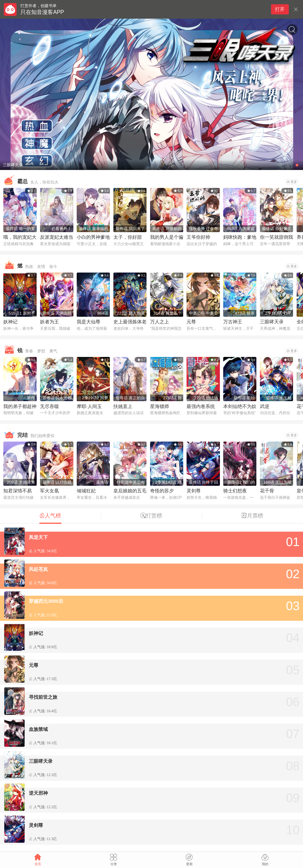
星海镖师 (160, 406)
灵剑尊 (194, 491)
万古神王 (233, 322)
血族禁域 (38, 729)
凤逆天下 (38, 537)
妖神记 (10, 322)
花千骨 (267, 491)
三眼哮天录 (272, 322)
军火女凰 (49, 491)
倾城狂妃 (86, 491)
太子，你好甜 (128, 237)
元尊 (191, 322)
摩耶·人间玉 (89, 406)
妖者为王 (49, 322)
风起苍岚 (38, 569)
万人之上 (160, 322)
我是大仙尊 (89, 322)
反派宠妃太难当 (57, 237)
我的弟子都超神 (20, 406)
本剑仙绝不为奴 (240, 406)
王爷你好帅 (198, 237)
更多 (292, 182)
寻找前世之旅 (43, 697)
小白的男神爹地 (93, 237)
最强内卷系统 (201, 406)
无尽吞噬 (49, 406)
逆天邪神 (38, 793)
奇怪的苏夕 (162, 491)
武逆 (265, 406)
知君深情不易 (18, 491)
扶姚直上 (123, 406)
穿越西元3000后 (46, 601)
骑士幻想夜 (235, 491)
